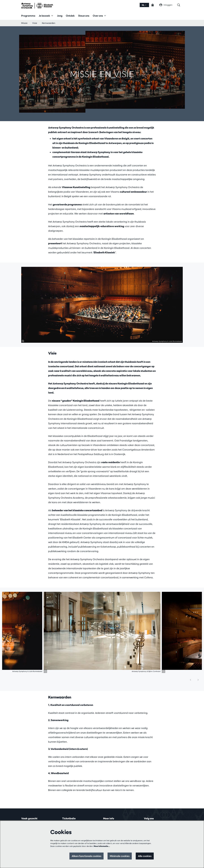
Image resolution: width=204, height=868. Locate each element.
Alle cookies (145, 856)
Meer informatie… (102, 846)
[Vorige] (191, 680)
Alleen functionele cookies (86, 856)
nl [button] (144, 5)
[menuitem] (28, 16)
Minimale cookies (120, 856)
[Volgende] (198, 680)
